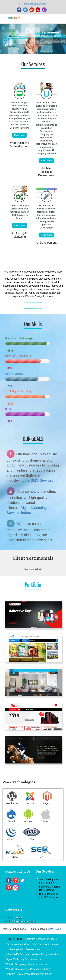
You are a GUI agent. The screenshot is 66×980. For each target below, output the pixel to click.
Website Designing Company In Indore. (27, 964)
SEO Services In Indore (45, 944)
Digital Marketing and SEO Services (49, 896)
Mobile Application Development (46, 172)
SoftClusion (55, 929)
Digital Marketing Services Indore (23, 959)
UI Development (46, 243)
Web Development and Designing (49, 881)
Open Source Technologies (20, 338)
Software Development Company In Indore (29, 974)
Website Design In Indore (45, 954)
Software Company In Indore (41, 939)
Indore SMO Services (36, 480)
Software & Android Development (50, 888)
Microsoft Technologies (18, 356)
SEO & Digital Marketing (18, 391)
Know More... (33, 305)
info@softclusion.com (33, 4)
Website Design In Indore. (39, 296)
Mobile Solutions (15, 374)
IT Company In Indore (17, 944)
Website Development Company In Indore (28, 969)
